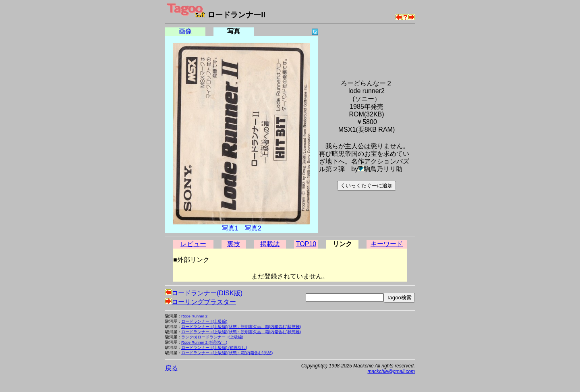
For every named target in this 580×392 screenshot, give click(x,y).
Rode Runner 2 (194, 316)
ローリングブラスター (201, 302)
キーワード (387, 244)
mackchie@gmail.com (391, 371)
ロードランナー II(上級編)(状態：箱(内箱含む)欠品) (227, 353)
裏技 (234, 244)
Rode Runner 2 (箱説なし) (204, 342)
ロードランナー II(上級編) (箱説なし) (214, 347)
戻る (172, 368)
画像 (185, 31)
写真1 (230, 228)
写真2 (253, 228)
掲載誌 (270, 244)
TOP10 (306, 244)
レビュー (193, 244)
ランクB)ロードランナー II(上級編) (212, 337)
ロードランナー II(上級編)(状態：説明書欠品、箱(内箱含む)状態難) (241, 327)
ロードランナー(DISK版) (204, 293)
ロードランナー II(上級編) (204, 321)
